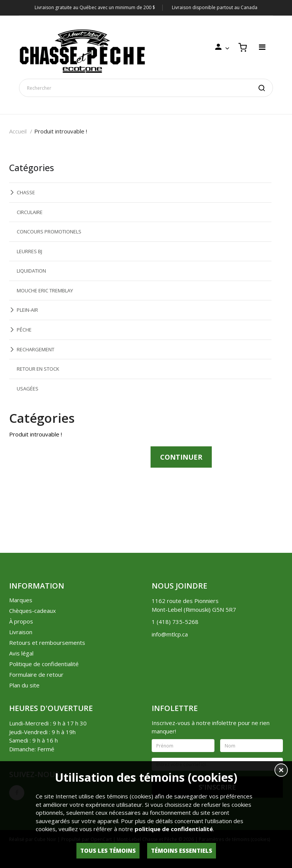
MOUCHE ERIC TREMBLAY (45, 290)
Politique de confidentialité (44, 664)
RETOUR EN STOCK (38, 369)
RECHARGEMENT (36, 349)
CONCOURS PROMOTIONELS (49, 232)
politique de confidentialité (174, 829)
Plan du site (24, 685)
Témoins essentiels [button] (182, 851)
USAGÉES (28, 389)
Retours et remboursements (47, 643)
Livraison (21, 632)
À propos (21, 621)
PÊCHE (24, 330)
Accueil (18, 131)
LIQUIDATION (31, 271)
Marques (21, 600)
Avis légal (21, 653)
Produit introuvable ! (61, 131)
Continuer (181, 457)
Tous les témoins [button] (108, 851)
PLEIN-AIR (27, 310)
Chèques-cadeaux (33, 611)
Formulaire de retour (36, 674)
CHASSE (26, 192)
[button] (281, 771)
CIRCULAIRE (30, 212)
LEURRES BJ (29, 251)
